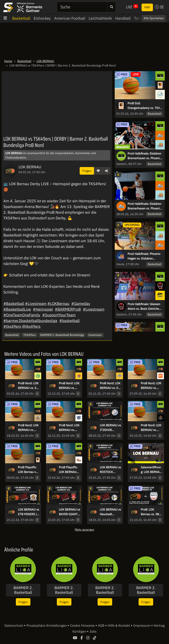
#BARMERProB (68, 309)
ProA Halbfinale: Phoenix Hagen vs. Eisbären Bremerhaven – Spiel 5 (144, 256)
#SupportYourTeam (59, 315)
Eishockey (42, 18)
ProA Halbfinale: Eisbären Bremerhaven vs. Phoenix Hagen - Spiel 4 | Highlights (144, 156)
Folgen (87, 171)
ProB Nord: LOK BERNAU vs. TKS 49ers (69, 428)
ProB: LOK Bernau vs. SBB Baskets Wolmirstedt (151, 512)
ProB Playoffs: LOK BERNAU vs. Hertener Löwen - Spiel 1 (69, 470)
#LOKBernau (58, 304)
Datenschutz (14, 626)
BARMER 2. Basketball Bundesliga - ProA (64, 590)
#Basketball (14, 304)
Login (147, 7)
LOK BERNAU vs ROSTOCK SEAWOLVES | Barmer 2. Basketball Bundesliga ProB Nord (110, 470)
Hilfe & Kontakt (119, 626)
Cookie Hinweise (83, 626)
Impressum (142, 626)
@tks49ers (31, 326)
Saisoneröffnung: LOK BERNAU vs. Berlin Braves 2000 (151, 470)
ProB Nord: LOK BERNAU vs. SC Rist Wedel (28, 386)
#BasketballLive (17, 309)
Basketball (21, 18)
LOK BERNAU (45, 61)
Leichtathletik (100, 18)
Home (8, 61)
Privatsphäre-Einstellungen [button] (47, 626)
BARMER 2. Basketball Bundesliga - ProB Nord (146, 590)
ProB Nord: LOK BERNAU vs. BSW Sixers (151, 428)
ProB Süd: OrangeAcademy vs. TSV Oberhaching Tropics (144, 106)
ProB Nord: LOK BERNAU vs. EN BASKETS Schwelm (110, 386)
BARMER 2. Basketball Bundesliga (62, 335)
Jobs (93, 632)
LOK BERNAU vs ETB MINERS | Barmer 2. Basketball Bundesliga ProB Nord (29, 512)
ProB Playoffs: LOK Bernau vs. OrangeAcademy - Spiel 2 (28, 470)
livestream (95, 335)
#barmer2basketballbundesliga (30, 321)
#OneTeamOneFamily (22, 315)
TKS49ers (29, 335)
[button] (98, 171)
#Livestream (36, 304)
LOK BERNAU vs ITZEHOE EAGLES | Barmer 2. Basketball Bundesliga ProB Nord (110, 428)
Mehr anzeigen (84, 529)
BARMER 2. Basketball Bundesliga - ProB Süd (105, 590)
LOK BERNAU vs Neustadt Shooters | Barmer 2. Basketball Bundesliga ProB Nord (110, 512)
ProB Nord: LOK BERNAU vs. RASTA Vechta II (151, 386)
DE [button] (159, 7)
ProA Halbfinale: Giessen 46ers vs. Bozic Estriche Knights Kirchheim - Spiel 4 (144, 307)
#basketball (69, 321)
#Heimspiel (43, 309)
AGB (102, 626)
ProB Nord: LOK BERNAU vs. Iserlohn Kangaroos (69, 386)
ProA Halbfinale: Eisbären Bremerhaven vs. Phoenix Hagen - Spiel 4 (144, 206)
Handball (123, 18)
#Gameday (81, 304)
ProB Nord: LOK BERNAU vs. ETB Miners (28, 428)
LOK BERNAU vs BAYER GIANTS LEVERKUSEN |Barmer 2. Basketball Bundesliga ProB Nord (70, 512)
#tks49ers (12, 326)
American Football (70, 18)
